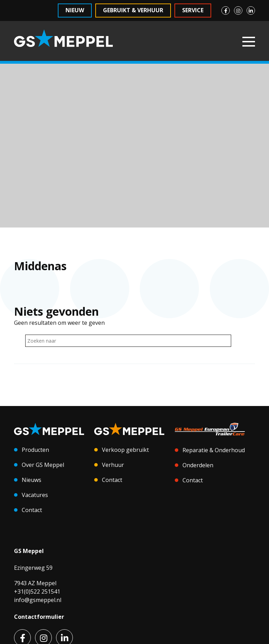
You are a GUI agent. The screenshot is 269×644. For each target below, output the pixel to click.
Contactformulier (39, 617)
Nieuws (32, 480)
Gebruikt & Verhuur (133, 10)
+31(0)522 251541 (37, 591)
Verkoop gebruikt (125, 450)
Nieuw (75, 10)
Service (193, 10)
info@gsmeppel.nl (38, 600)
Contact (32, 510)
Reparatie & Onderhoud (214, 450)
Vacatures (35, 495)
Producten (35, 450)
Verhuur (113, 465)
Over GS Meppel (43, 465)
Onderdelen (198, 465)
